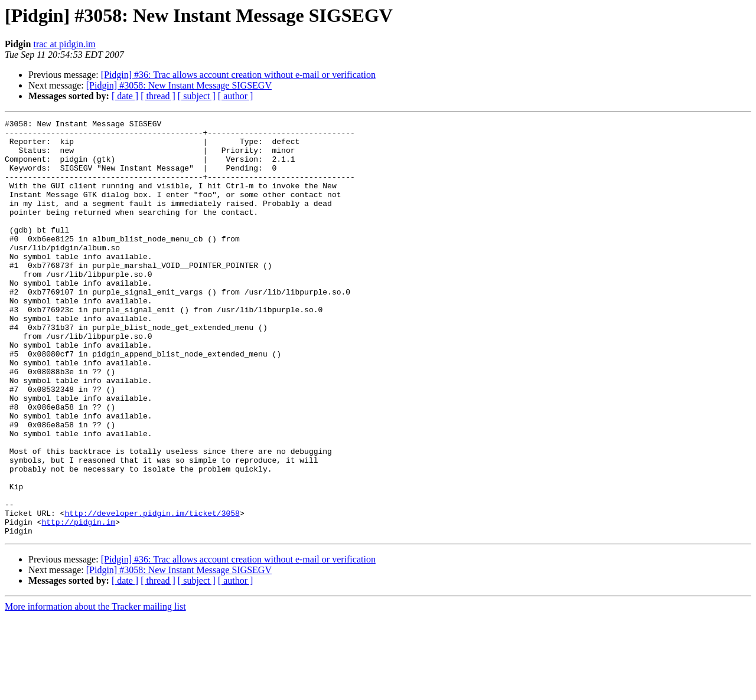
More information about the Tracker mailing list (95, 690)
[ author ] (236, 96)
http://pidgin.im (78, 603)
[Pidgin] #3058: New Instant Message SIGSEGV (179, 85)
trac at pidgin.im (64, 44)
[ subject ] (197, 96)
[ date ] (125, 96)
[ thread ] (158, 96)
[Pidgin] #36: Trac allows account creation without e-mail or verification (238, 75)
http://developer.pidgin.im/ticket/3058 (152, 593)
